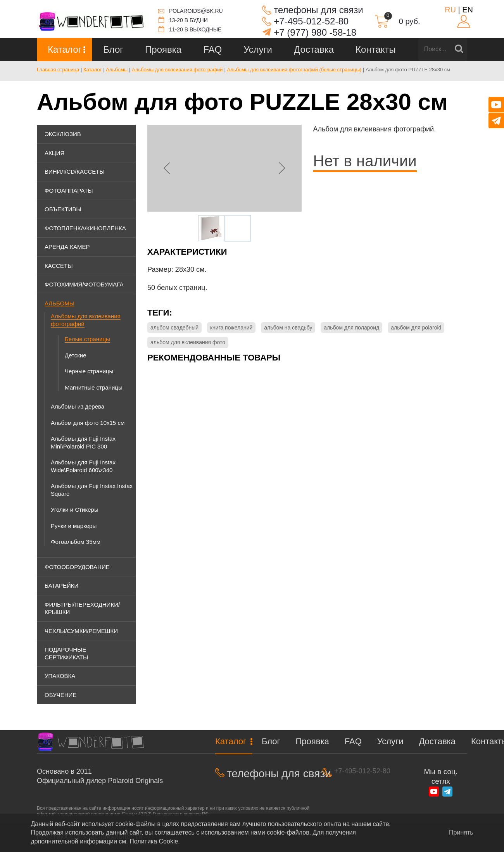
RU (450, 10)
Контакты (376, 49)
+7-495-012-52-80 (311, 21)
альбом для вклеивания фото (188, 342)
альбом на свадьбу (288, 328)
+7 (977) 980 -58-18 (315, 32)
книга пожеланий (231, 328)
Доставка (314, 49)
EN (468, 10)
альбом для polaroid (416, 328)
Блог (113, 49)
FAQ (212, 49)
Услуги (258, 49)
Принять (461, 833)
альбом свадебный (174, 328)
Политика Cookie (154, 841)
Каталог (65, 49)
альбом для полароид (351, 328)
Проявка (163, 49)
